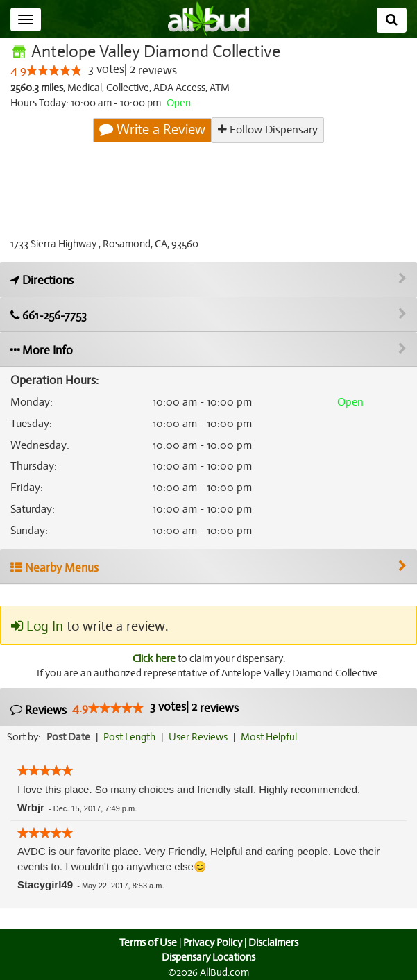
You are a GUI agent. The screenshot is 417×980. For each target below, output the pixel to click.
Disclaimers (273, 942)
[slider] (54, 70)
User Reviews (198, 737)
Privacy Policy (213, 942)
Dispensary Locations (209, 957)
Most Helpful (269, 737)
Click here (154, 658)
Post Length (129, 737)
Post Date (68, 737)
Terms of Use (148, 942)
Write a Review (152, 130)
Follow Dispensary (268, 130)
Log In (37, 626)
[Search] (392, 20)
